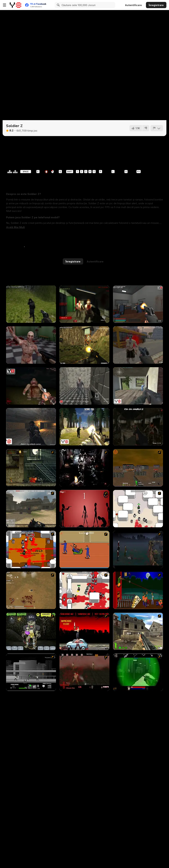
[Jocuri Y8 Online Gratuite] (16, 5)
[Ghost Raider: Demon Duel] (84, 468)
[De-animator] (84, 509)
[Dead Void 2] (138, 345)
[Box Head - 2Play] (84, 590)
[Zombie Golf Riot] (84, 631)
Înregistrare (156, 5)
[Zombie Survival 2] (31, 468)
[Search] (58, 5)
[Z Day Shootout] (138, 427)
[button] (15, 227)
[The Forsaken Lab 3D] (31, 345)
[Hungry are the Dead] (138, 590)
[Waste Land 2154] (138, 468)
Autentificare (133, 5)
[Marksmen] (138, 672)
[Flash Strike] (31, 509)
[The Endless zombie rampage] (31, 590)
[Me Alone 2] (31, 386)
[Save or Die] (138, 386)
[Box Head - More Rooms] (138, 509)
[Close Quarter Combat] (31, 672)
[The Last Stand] (138, 549)
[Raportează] (157, 128)
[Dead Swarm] (84, 304)
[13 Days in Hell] (84, 672)
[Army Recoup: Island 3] (84, 345)
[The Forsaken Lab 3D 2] (138, 304)
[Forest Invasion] (84, 427)
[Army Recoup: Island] (31, 304)
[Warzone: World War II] (138, 631)
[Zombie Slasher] (84, 386)
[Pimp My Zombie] (31, 631)
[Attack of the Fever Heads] (84, 549)
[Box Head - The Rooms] (31, 549)
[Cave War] (31, 427)
